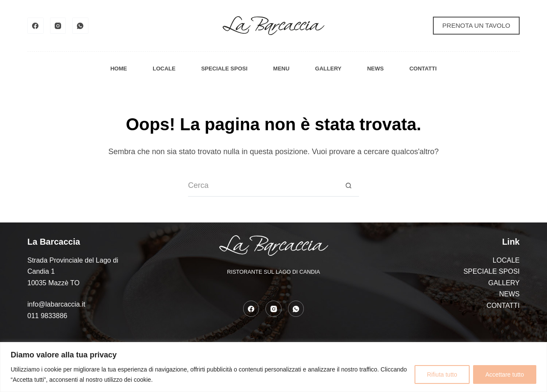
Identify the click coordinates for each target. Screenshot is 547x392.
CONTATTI (423, 69)
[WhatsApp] (80, 26)
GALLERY (328, 69)
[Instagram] (58, 26)
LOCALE (164, 69)
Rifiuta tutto (442, 374)
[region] (273, 367)
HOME (119, 69)
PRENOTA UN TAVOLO (476, 25)
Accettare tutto (505, 374)
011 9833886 (47, 316)
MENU (281, 69)
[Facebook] (35, 26)
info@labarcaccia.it (56, 304)
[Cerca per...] (263, 186)
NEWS (375, 69)
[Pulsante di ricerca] (348, 186)
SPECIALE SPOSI (224, 69)
